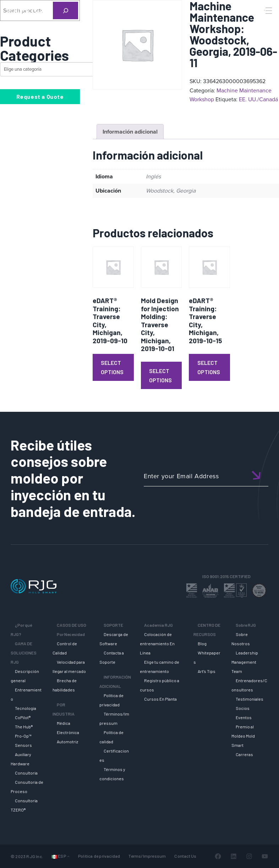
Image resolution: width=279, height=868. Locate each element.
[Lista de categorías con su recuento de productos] (62, 69)
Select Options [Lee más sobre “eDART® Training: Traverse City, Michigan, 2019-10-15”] (209, 367)
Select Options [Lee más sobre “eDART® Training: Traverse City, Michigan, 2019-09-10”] (112, 367)
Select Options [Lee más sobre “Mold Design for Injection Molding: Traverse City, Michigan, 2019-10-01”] (160, 375)
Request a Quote (40, 96)
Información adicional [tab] (130, 132)
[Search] (259, 22)
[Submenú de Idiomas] (68, 856)
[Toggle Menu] (268, 11)
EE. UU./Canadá (258, 99)
